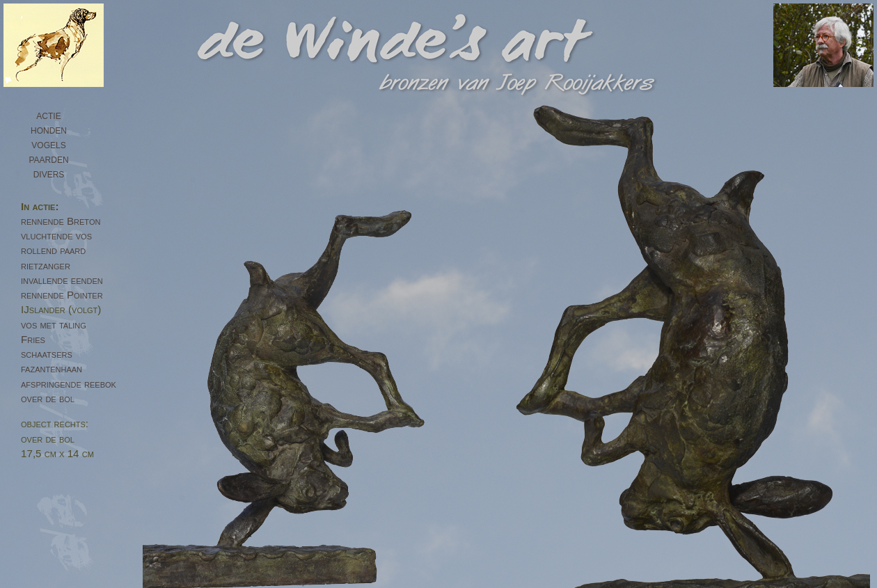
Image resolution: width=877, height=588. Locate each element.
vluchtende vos (56, 236)
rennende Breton (61, 221)
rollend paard (53, 250)
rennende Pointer (62, 295)
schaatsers (47, 354)
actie (48, 115)
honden (49, 129)
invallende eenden (62, 280)
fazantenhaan (52, 368)
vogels (48, 144)
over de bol (48, 398)
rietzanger (46, 265)
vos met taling (54, 325)
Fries (33, 339)
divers (49, 173)
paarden (48, 159)
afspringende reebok (69, 384)
